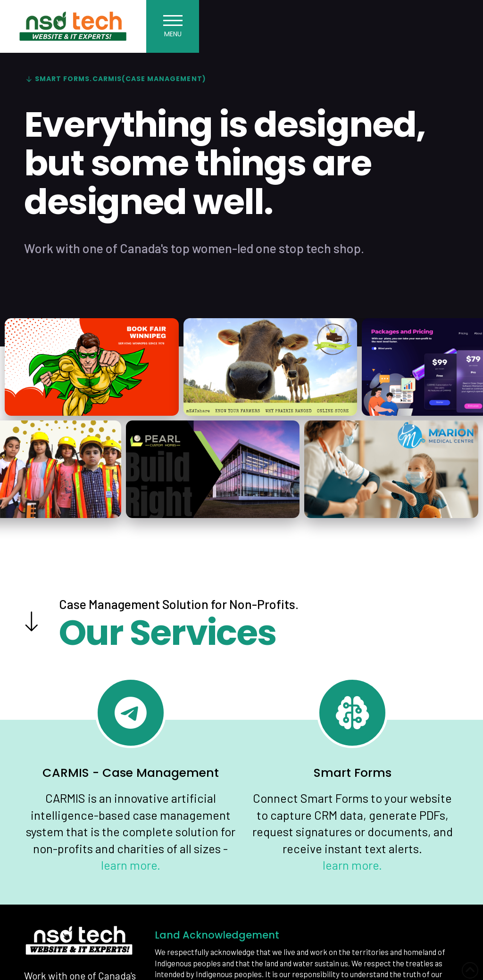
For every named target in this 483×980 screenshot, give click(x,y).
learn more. (131, 865)
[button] (173, 26)
